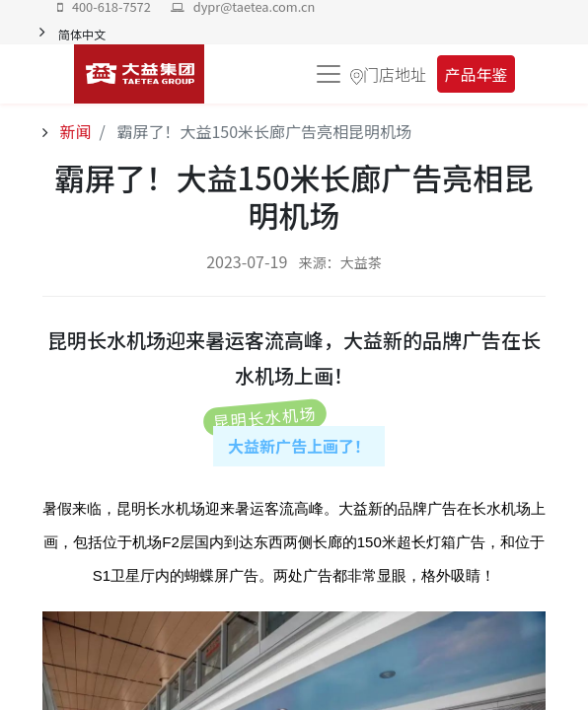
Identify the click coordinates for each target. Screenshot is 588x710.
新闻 (74, 131)
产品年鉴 (476, 74)
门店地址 (395, 74)
